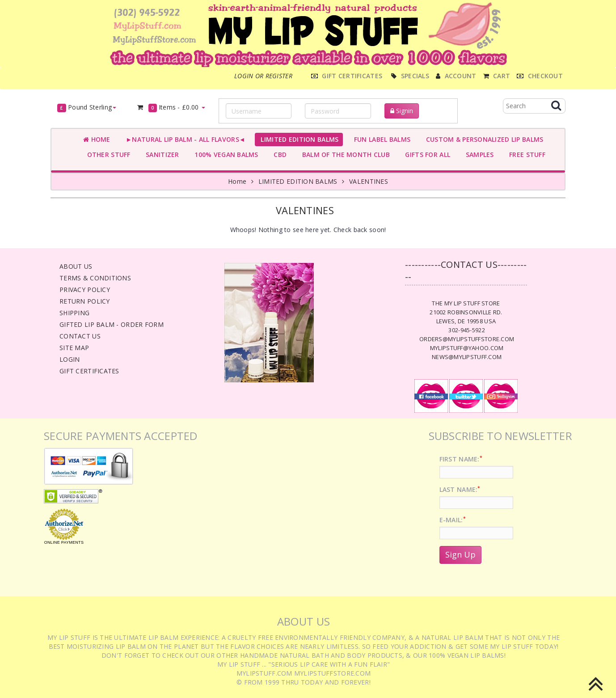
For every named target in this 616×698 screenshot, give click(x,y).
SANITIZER (161, 154)
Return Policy (85, 301)
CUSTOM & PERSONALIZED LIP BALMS (483, 139)
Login (70, 359)
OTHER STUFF (107, 154)
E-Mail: (453, 520)
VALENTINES (369, 181)
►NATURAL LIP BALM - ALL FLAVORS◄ (184, 139)
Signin (402, 111)
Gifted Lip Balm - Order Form (112, 324)
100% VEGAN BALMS (225, 154)
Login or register (263, 76)
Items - (171, 108)
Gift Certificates (89, 371)
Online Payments (64, 542)
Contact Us (80, 336)
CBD (278, 154)
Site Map (74, 348)
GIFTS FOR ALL (426, 154)
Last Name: (460, 489)
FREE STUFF (525, 154)
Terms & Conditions (95, 278)
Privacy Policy (85, 290)
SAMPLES (478, 154)
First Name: (461, 459)
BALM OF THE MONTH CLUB (344, 154)
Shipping (74, 313)
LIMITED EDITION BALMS (298, 139)
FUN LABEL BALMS (380, 139)
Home (97, 139)
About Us (76, 266)
